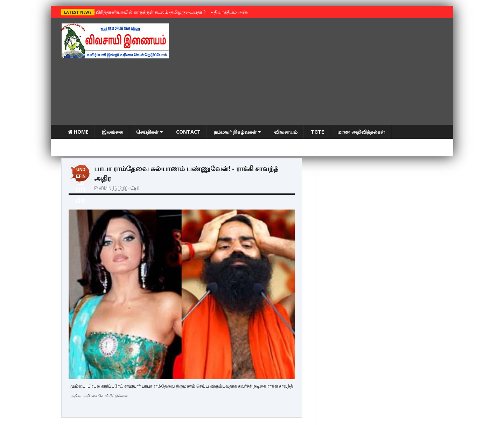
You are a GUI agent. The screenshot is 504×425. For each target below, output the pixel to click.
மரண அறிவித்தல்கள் (361, 132)
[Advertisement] (315, 72)
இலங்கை (112, 132)
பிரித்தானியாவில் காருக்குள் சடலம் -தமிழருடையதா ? (149, 12)
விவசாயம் (286, 132)
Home (78, 132)
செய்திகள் (149, 132)
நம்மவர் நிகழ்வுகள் (237, 132)
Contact (188, 132)
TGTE (317, 132)
